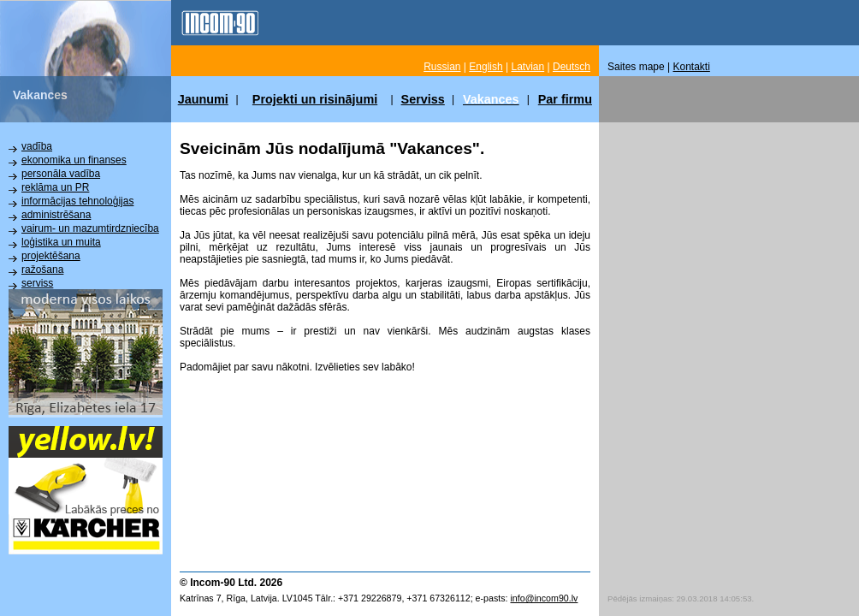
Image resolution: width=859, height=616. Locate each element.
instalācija (44, 297)
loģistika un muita (61, 242)
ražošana (42, 269)
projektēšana (51, 256)
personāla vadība (61, 174)
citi (28, 311)
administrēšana (56, 215)
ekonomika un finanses (74, 160)
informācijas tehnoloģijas (77, 201)
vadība (37, 146)
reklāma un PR (55, 187)
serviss (37, 283)
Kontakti (692, 67)
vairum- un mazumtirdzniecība (90, 228)
